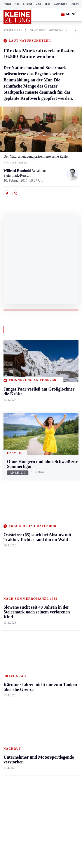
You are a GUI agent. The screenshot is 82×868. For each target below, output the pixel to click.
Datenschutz (44, 742)
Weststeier (11, 550)
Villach (33, 520)
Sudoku (34, 602)
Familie (59, 529)
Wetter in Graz (64, 586)
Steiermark (12, 462)
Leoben (9, 492)
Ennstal (9, 470)
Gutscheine (60, 4)
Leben (58, 462)
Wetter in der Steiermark (63, 576)
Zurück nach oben (41, 450)
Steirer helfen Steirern (63, 606)
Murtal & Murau (15, 500)
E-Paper (28, 4)
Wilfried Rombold (18, 171)
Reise (58, 495)
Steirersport (12, 569)
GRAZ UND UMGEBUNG (49, 30)
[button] (72, 30)
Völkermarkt (37, 529)
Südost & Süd (13, 534)
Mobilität (60, 478)
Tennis (8, 594)
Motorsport (11, 602)
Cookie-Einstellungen (20, 766)
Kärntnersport (13, 577)
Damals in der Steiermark (63, 619)
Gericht (59, 660)
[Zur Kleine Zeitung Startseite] (17, 17)
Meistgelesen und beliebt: (22, 677)
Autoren (34, 577)
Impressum (12, 742)
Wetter (7, 4)
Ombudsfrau (62, 487)
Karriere (59, 520)
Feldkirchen (37, 478)
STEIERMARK (15, 30)
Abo (17, 4)
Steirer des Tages (65, 630)
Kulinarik (60, 512)
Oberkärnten (37, 495)
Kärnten (35, 462)
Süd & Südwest (14, 525)
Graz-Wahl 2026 (65, 651)
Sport (8, 560)
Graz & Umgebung (11, 481)
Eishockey (11, 619)
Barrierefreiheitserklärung (23, 754)
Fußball (9, 585)
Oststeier (10, 517)
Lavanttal (35, 487)
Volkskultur (62, 595)
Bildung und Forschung (62, 640)
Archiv (33, 585)
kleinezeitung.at (28, 781)
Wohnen (59, 504)
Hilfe (32, 569)
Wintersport (12, 611)
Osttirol (34, 504)
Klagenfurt (36, 470)
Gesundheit (62, 470)
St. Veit (34, 512)
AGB (28, 742)
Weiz (7, 542)
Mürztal (9, 509)
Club (38, 4)
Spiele (33, 594)
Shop (48, 4)
